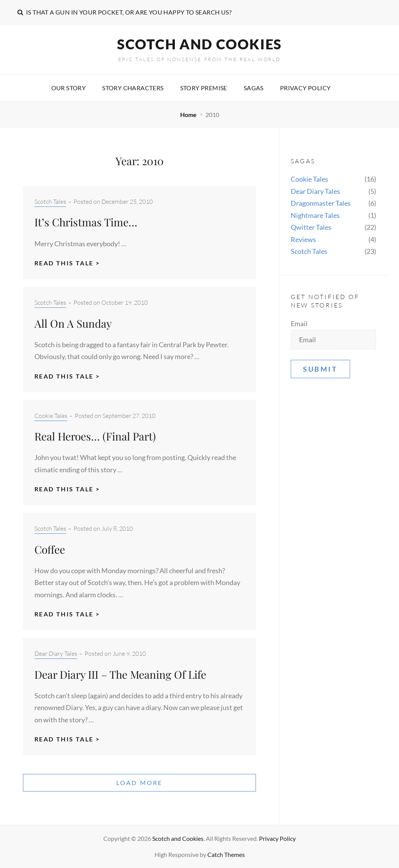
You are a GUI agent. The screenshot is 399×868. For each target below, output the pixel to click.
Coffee (50, 549)
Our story (69, 88)
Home (189, 115)
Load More (140, 783)
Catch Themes (226, 854)
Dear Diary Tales (56, 653)
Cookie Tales (51, 416)
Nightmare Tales (315, 215)
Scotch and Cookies (199, 44)
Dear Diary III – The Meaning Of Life (120, 674)
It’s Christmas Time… (86, 222)
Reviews (303, 239)
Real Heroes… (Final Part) (95, 436)
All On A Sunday (73, 323)
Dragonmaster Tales (321, 203)
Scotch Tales (50, 202)
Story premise (204, 88)
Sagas (254, 88)
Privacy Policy (305, 88)
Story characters (133, 88)
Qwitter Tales (311, 227)
